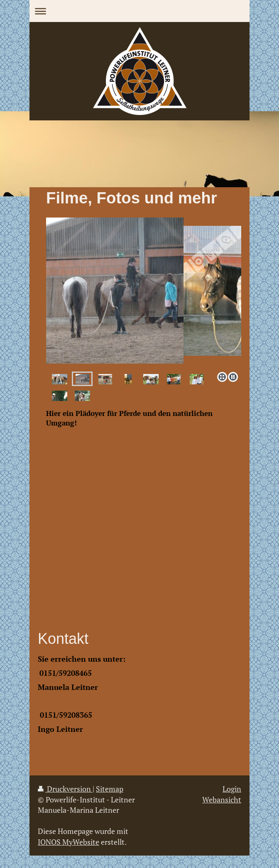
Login (232, 789)
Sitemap (110, 789)
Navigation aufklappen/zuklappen (139, 11)
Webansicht (222, 800)
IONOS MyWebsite (69, 842)
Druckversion (65, 789)
